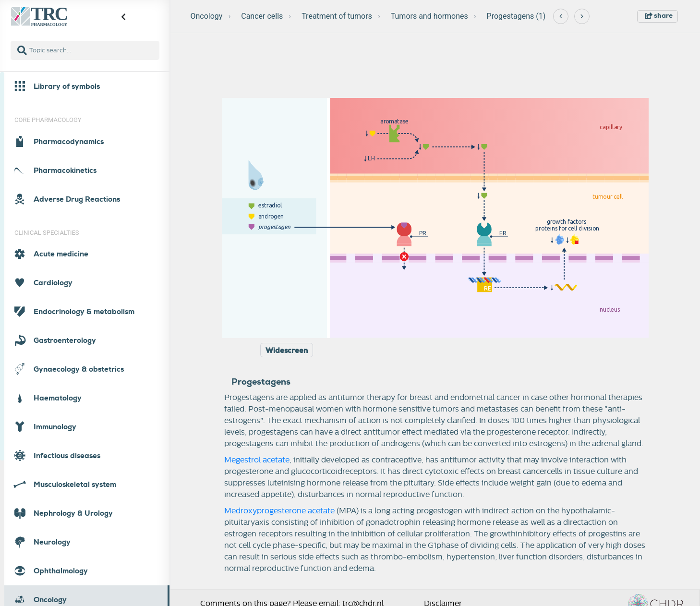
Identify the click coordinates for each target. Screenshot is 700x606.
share (659, 15)
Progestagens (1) (516, 16)
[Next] (582, 16)
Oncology (207, 16)
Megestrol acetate (257, 460)
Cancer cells (262, 16)
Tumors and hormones (429, 16)
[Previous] (561, 16)
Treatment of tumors (337, 16)
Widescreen (287, 351)
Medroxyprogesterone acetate (279, 511)
